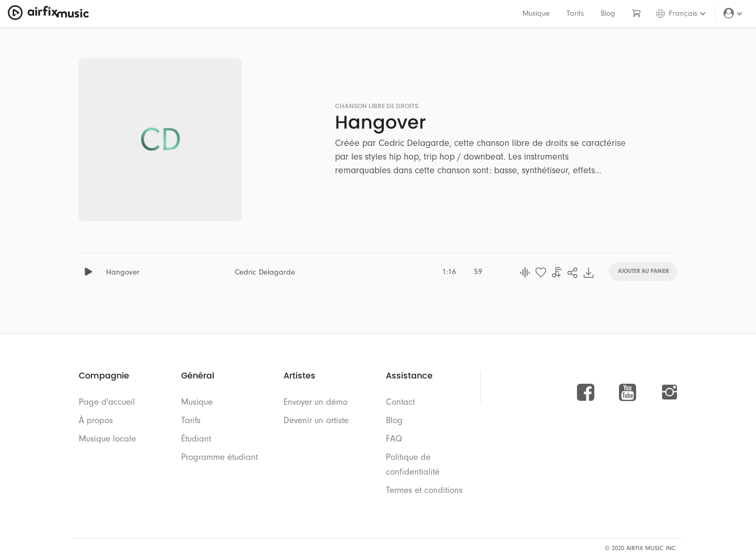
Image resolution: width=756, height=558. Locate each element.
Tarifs (575, 13)
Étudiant (196, 439)
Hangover (123, 272)
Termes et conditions (424, 490)
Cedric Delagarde (265, 272)
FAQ (394, 439)
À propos (96, 420)
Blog (608, 13)
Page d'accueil (107, 402)
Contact (400, 402)
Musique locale (107, 439)
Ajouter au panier (643, 271)
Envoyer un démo (316, 402)
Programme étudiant (219, 457)
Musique (536, 13)
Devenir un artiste (316, 420)
